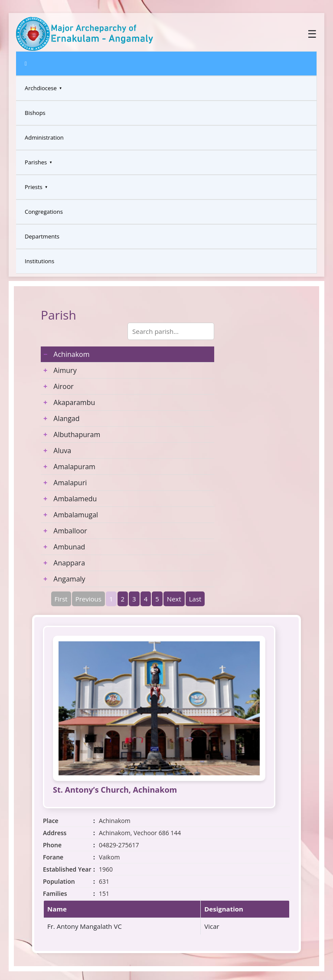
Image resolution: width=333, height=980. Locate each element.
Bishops (35, 113)
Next (174, 599)
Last (195, 599)
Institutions (39, 261)
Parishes (36, 162)
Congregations (44, 212)
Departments (42, 236)
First (61, 599)
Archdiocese (41, 88)
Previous (88, 599)
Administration (44, 137)
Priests (34, 187)
